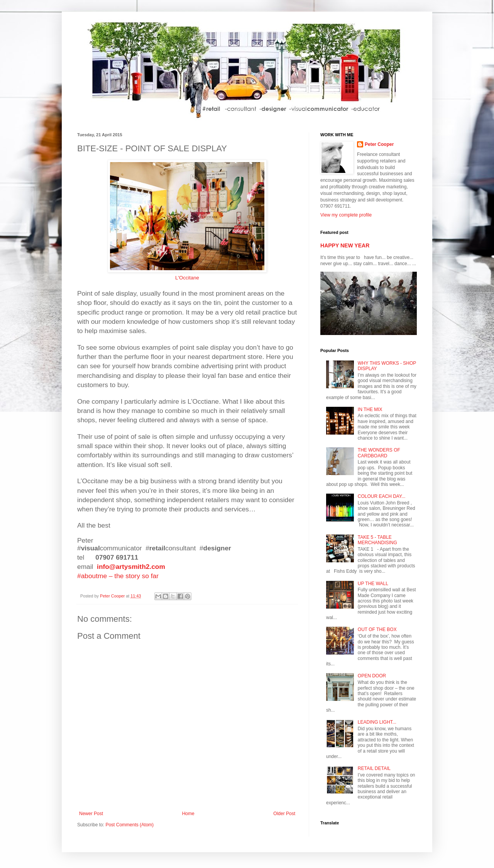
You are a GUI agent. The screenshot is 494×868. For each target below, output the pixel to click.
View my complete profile (346, 215)
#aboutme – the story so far (118, 576)
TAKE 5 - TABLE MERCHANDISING (377, 540)
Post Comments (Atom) (129, 825)
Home (188, 814)
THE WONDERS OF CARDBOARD (379, 453)
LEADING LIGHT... (377, 722)
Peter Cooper (379, 144)
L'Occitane (187, 278)
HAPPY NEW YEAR (345, 245)
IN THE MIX (370, 409)
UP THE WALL (373, 584)
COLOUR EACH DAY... (382, 496)
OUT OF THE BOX (377, 629)
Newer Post (91, 814)
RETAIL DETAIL (374, 768)
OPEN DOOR (372, 676)
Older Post (284, 814)
